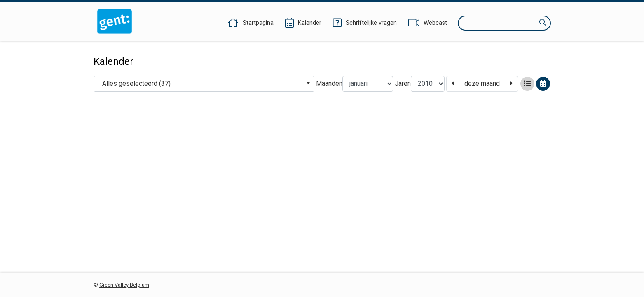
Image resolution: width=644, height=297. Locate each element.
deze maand (482, 84)
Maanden (329, 84)
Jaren (403, 84)
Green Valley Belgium (124, 285)
